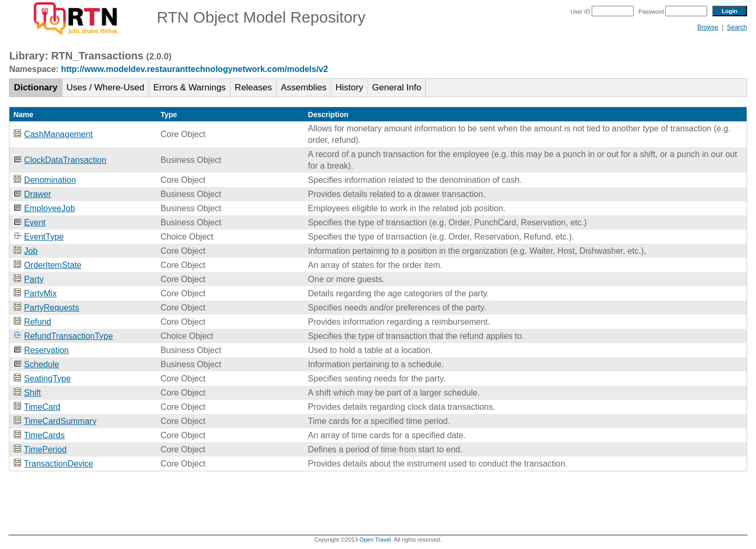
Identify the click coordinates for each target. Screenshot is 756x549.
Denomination (50, 180)
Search (737, 27)
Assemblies (304, 87)
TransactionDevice (59, 464)
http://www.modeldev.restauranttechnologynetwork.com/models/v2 (195, 69)
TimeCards (45, 435)
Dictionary (35, 87)
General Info (397, 87)
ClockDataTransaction (65, 160)
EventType (44, 237)
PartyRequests (52, 308)
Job (31, 251)
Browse (708, 27)
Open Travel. (376, 540)
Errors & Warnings (190, 87)
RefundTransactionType (69, 336)
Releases (253, 87)
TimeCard (43, 407)
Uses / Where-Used (106, 87)
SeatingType (48, 379)
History (349, 87)
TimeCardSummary (60, 421)
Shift (33, 393)
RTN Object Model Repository (187, 17)
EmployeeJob (50, 208)
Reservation (46, 350)
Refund (38, 322)
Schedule (42, 364)
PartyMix (40, 293)
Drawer (38, 194)
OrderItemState (53, 265)
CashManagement (59, 134)
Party (34, 279)
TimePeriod (45, 449)
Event (35, 222)
